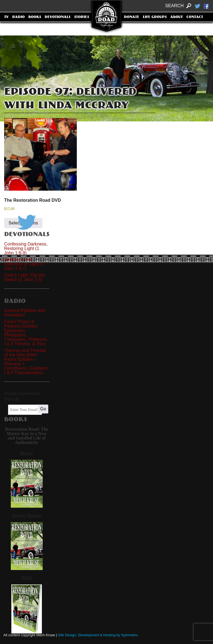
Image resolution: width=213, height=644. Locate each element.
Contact (195, 17)
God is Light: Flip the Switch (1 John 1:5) (25, 277)
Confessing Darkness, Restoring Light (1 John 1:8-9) (26, 248)
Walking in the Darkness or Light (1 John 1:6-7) (24, 264)
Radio (18, 17)
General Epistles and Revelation (25, 313)
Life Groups (155, 17)
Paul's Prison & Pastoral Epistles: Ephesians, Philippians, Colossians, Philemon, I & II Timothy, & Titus (26, 333)
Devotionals (58, 17)
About (177, 17)
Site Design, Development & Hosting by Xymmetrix (98, 635)
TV (6, 17)
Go (43, 409)
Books (35, 17)
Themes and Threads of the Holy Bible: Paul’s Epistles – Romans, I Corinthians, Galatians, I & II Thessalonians (27, 361)
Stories (82, 17)
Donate (132, 17)
